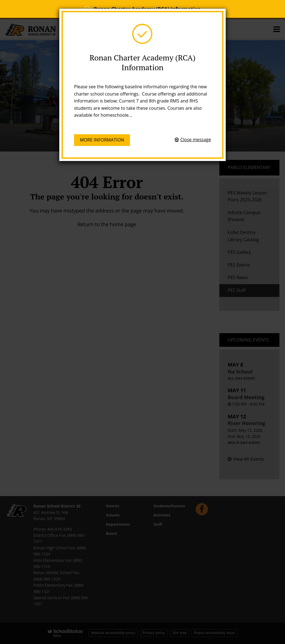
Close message (196, 140)
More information (102, 140)
